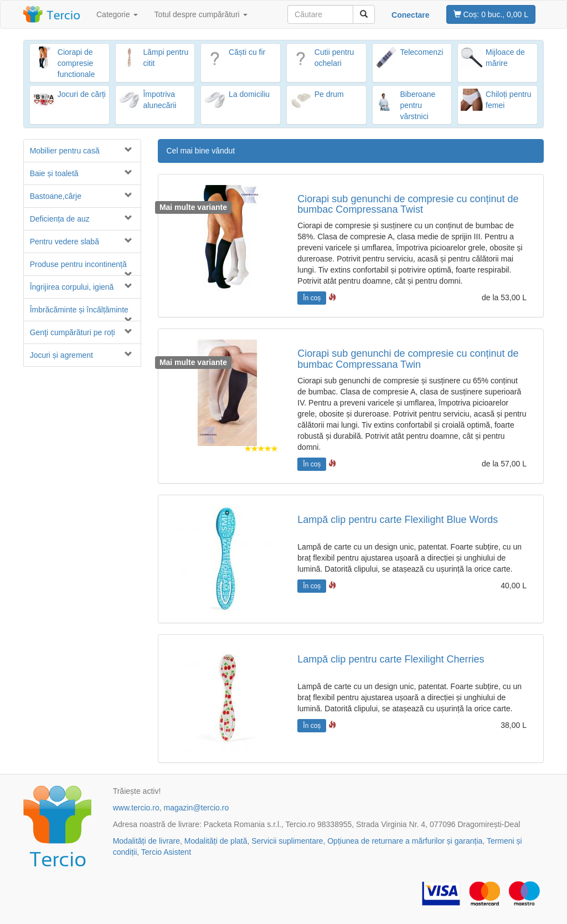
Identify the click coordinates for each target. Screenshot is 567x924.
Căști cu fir (247, 52)
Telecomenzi (421, 52)
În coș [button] (312, 298)
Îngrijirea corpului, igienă (72, 287)
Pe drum (329, 94)
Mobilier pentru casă (65, 151)
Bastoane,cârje (56, 196)
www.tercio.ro (136, 808)
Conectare (410, 15)
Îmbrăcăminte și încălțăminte (79, 310)
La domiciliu (249, 94)
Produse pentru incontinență (78, 264)
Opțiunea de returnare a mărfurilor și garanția (405, 841)
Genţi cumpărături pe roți (73, 332)
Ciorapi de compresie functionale (76, 63)
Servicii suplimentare (287, 841)
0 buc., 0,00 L (491, 14)
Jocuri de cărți (82, 94)
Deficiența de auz (60, 219)
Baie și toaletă (54, 173)
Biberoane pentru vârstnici (417, 105)
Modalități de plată (216, 841)
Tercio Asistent (166, 852)
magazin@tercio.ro (196, 808)
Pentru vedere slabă (65, 242)
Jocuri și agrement (61, 355)
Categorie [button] (117, 14)
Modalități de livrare (146, 841)
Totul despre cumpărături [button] (201, 14)
